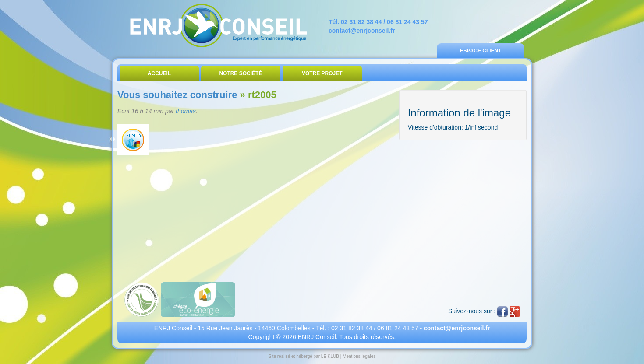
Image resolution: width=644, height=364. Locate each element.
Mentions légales (359, 356)
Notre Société (241, 73)
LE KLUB (330, 356)
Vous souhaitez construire (177, 95)
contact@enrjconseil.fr (362, 31)
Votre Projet (322, 73)
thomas (186, 111)
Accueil (159, 73)
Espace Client (480, 51)
